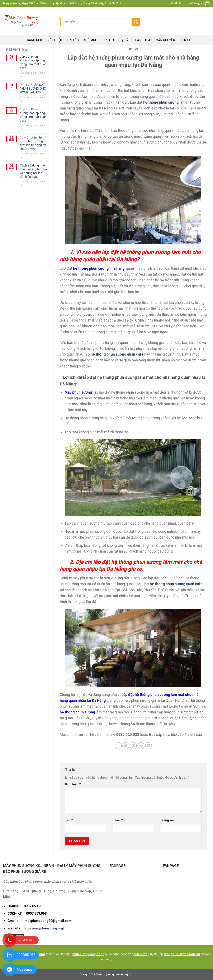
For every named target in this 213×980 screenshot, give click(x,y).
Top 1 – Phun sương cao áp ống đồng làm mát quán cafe (33, 115)
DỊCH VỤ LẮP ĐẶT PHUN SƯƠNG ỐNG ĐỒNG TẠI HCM (33, 89)
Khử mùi (90, 40)
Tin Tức (133, 49)
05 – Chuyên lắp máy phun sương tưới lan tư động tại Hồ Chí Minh (33, 143)
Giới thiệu (55, 40)
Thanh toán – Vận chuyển (154, 40)
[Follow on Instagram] (172, 3)
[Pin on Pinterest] (141, 746)
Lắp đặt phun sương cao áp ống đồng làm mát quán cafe (33, 62)
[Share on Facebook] (118, 746)
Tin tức (73, 40)
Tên (69, 820)
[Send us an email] (180, 3)
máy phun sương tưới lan (182, 954)
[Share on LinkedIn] (149, 746)
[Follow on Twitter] (176, 3)
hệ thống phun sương (161, 102)
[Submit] (136, 22)
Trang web (168, 820)
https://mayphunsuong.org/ (44, 928)
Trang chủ (34, 40)
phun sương (140, 954)
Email (118, 820)
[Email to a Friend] (133, 746)
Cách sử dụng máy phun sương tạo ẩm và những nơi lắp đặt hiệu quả (33, 171)
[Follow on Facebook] (168, 3)
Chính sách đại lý (114, 40)
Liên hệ (185, 40)
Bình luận (73, 784)
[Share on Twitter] (126, 746)
